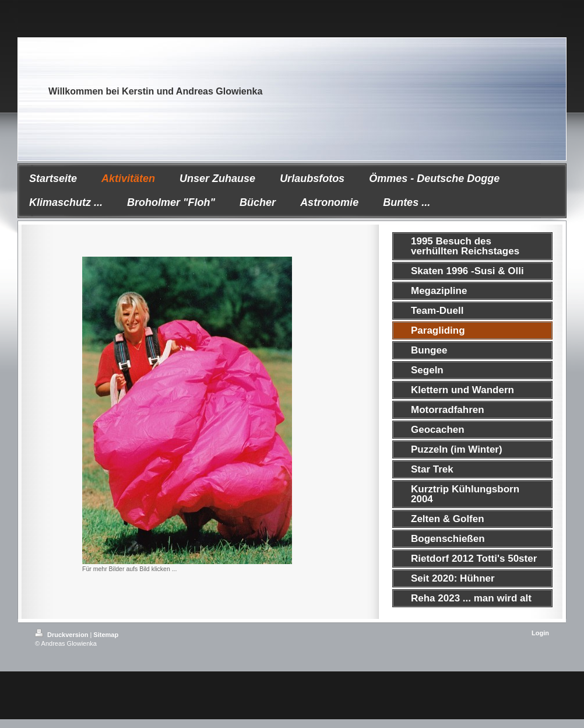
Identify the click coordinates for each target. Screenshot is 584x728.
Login (540, 633)
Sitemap (106, 635)
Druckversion (62, 635)
